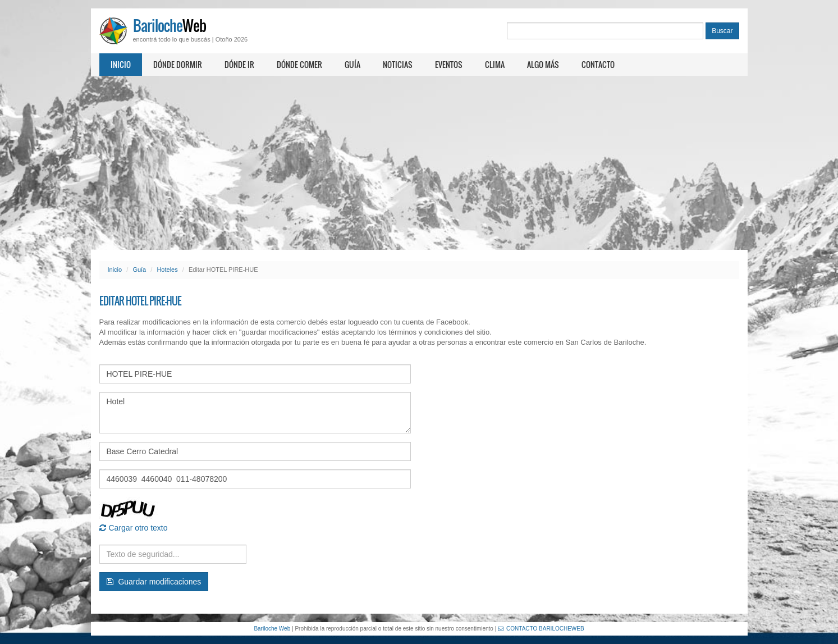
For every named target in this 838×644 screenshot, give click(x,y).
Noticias (398, 64)
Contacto (598, 64)
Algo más (543, 64)
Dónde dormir (178, 64)
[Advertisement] (419, 163)
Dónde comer (299, 64)
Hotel (255, 413)
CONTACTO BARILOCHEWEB (541, 629)
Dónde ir (239, 64)
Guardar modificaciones (154, 582)
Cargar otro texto (134, 528)
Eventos (449, 64)
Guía (352, 64)
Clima (495, 64)
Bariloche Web (272, 629)
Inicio (121, 64)
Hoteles (167, 270)
